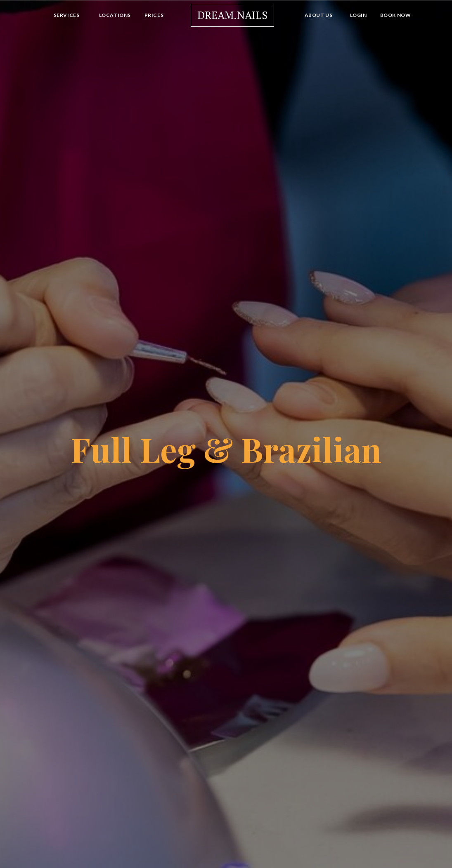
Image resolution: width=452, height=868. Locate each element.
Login (359, 15)
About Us (319, 15)
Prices (154, 15)
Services (67, 15)
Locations (115, 15)
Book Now (396, 15)
